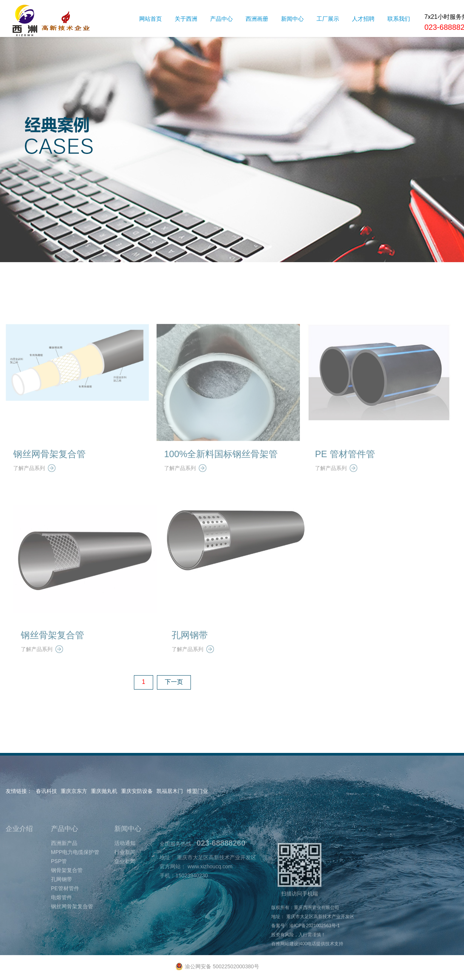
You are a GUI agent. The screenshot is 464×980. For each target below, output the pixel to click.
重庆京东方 (74, 791)
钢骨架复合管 (67, 884)
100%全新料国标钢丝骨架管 (221, 468)
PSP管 (59, 875)
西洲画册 (257, 19)
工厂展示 (328, 19)
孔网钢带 (190, 649)
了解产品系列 (34, 482)
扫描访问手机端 (300, 883)
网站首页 (151, 19)
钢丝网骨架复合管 (49, 468)
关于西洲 (186, 19)
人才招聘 (363, 19)
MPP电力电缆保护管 (75, 866)
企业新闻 (125, 875)
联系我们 (399, 19)
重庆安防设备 (137, 791)
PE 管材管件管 (345, 468)
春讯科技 (46, 791)
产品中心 (221, 19)
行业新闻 (125, 866)
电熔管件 (61, 911)
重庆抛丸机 (104, 791)
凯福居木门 (170, 791)
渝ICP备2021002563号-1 (314, 939)
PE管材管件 (65, 902)
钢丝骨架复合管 (52, 649)
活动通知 (125, 857)
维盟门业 (197, 791)
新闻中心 (292, 19)
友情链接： (19, 791)
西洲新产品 (64, 857)
